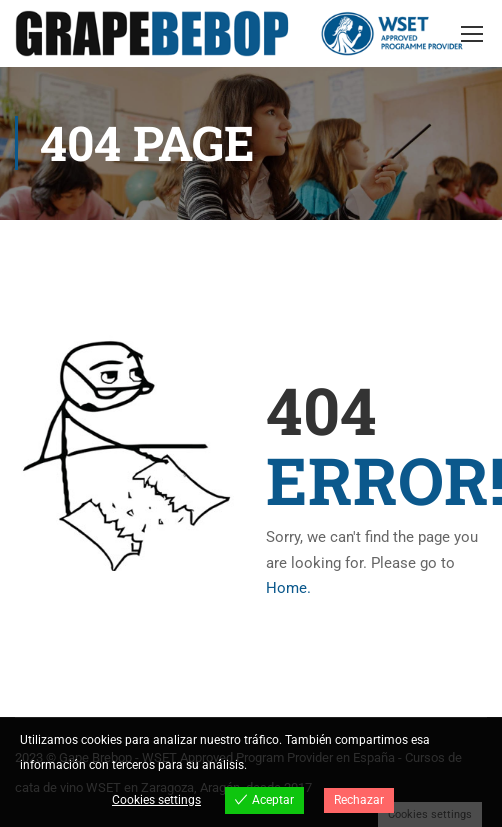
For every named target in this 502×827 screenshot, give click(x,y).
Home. (288, 589)
